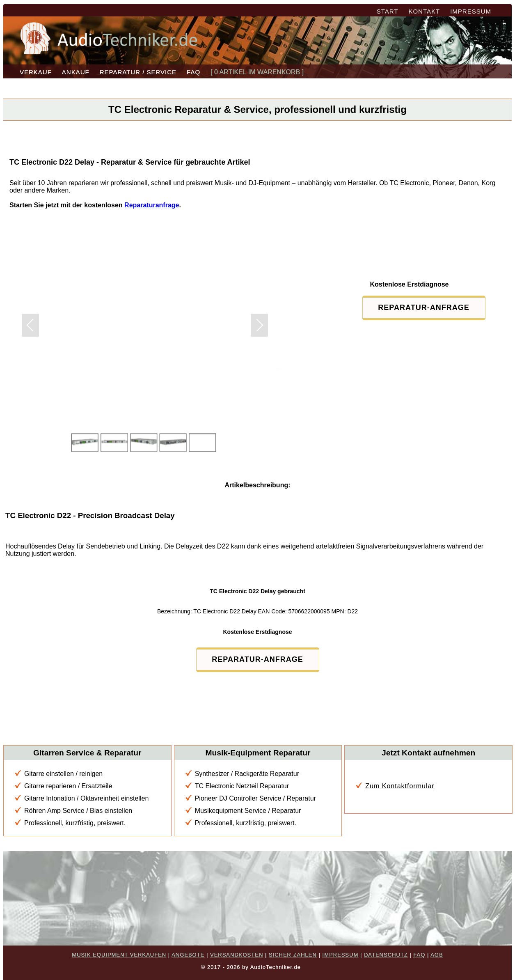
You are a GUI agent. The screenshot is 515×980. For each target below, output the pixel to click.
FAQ (193, 72)
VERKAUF (36, 72)
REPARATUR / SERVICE (138, 72)
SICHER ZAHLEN (293, 955)
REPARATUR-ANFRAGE (423, 308)
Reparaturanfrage (152, 205)
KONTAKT (424, 11)
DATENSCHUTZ (386, 955)
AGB (437, 955)
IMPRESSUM (471, 11)
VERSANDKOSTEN (237, 955)
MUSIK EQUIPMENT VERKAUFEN (119, 955)
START (388, 11)
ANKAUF (76, 72)
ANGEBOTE (188, 955)
